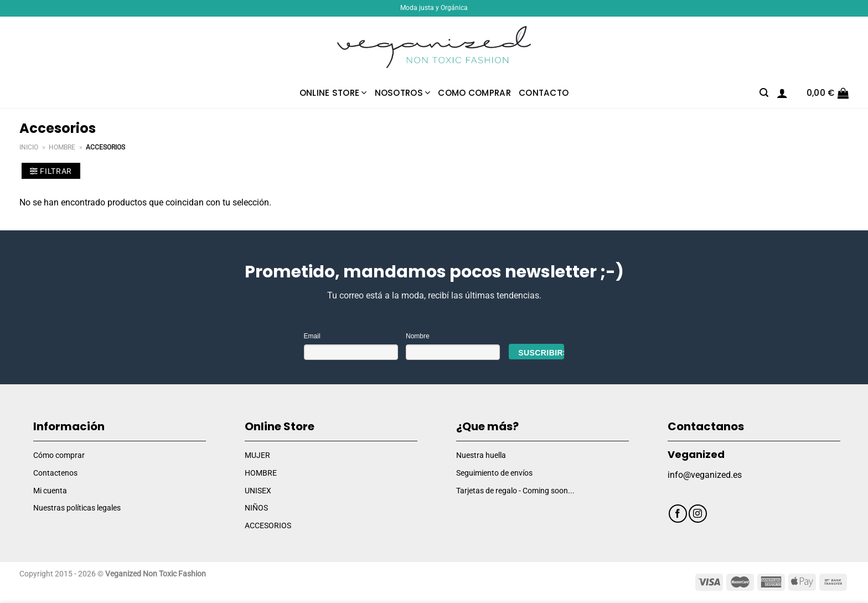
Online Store (333, 93)
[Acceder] (782, 93)
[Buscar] (764, 93)
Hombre (62, 147)
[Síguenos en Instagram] (698, 514)
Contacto (544, 93)
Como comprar (474, 93)
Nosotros (403, 93)
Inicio (29, 147)
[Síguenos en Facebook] (678, 514)
